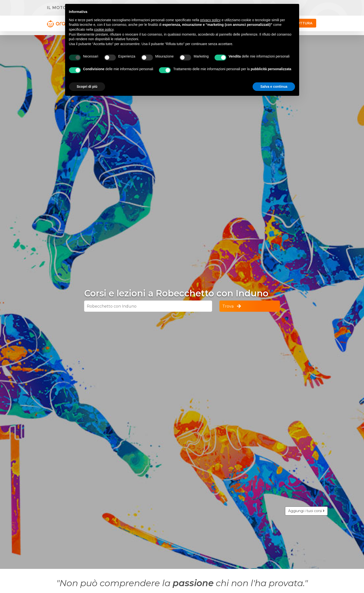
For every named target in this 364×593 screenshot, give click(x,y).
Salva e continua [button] (274, 87)
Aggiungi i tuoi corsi (306, 511)
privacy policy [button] (210, 20)
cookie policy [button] (104, 29)
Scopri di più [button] (87, 87)
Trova (232, 306)
